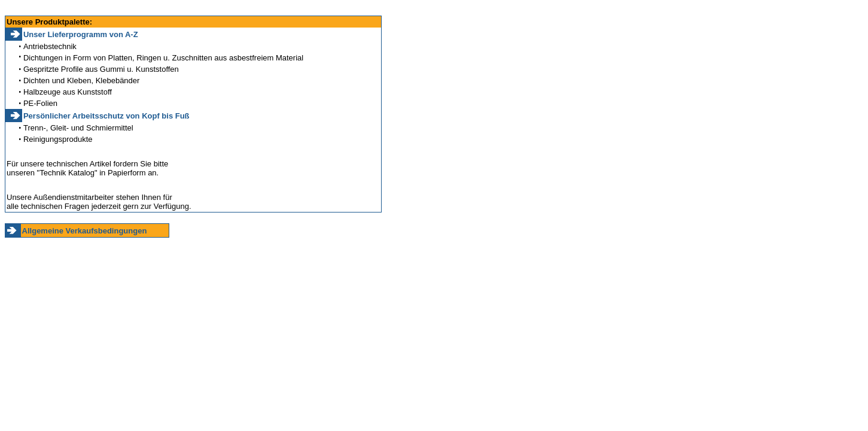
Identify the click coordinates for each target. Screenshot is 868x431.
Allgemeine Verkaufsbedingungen (85, 231)
